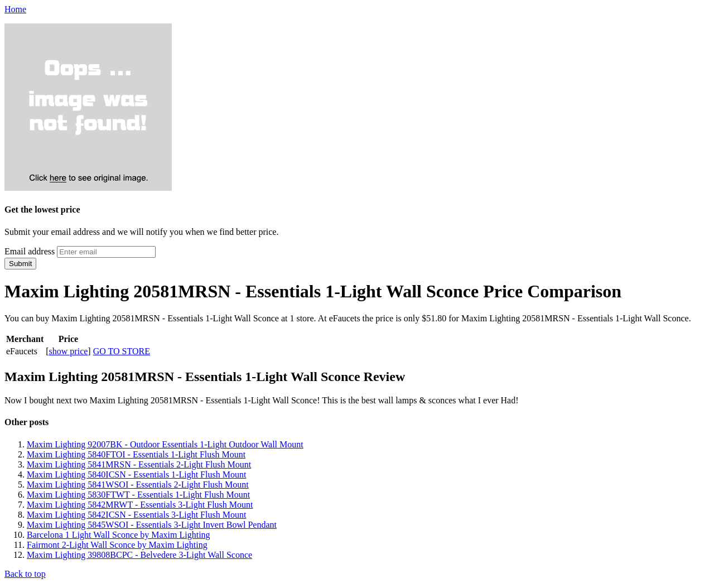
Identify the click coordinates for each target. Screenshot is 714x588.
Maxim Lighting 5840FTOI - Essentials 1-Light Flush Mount (136, 454)
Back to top (25, 574)
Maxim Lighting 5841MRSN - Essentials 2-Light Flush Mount (139, 464)
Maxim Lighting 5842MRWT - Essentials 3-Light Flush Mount (140, 505)
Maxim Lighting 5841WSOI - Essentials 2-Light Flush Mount (138, 485)
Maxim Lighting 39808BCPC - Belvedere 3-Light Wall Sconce (139, 555)
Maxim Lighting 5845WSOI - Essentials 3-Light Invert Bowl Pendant (152, 525)
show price (69, 351)
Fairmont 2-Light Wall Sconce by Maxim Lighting (117, 545)
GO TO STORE (122, 351)
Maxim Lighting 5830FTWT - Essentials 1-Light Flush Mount (138, 495)
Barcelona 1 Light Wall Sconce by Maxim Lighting (119, 535)
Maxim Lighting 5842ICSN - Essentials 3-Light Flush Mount (136, 515)
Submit (20, 264)
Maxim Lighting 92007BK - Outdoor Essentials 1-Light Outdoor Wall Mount (165, 444)
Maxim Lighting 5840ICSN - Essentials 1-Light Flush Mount (136, 474)
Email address (30, 251)
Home (15, 9)
